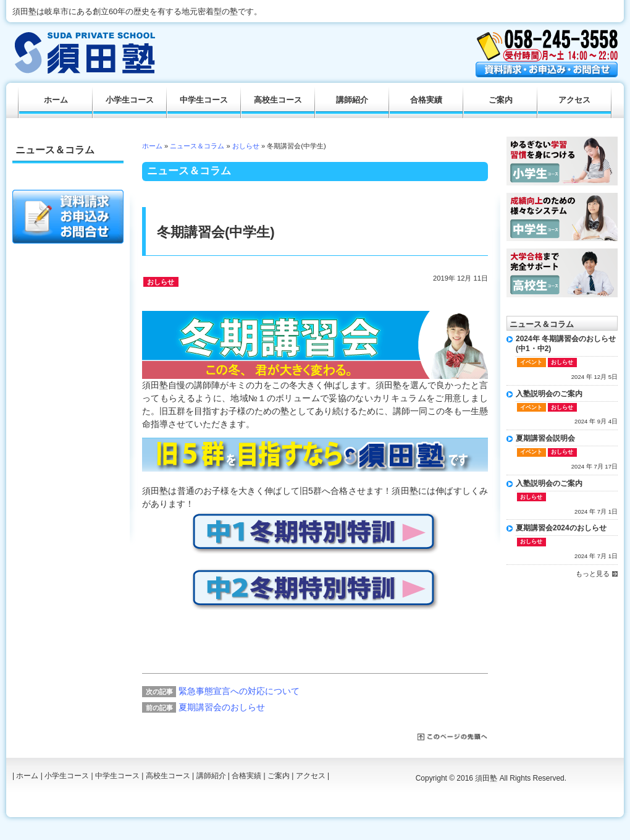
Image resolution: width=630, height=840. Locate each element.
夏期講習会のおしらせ (222, 707)
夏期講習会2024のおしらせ (561, 528)
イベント (531, 362)
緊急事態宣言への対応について (239, 691)
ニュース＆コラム (197, 146)
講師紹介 (352, 100)
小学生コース (130, 100)
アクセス (574, 100)
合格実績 (426, 100)
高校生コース (278, 100)
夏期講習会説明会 (545, 438)
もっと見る (593, 574)
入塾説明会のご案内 (549, 394)
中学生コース (204, 100)
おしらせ (246, 146)
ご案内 (501, 100)
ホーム (152, 146)
